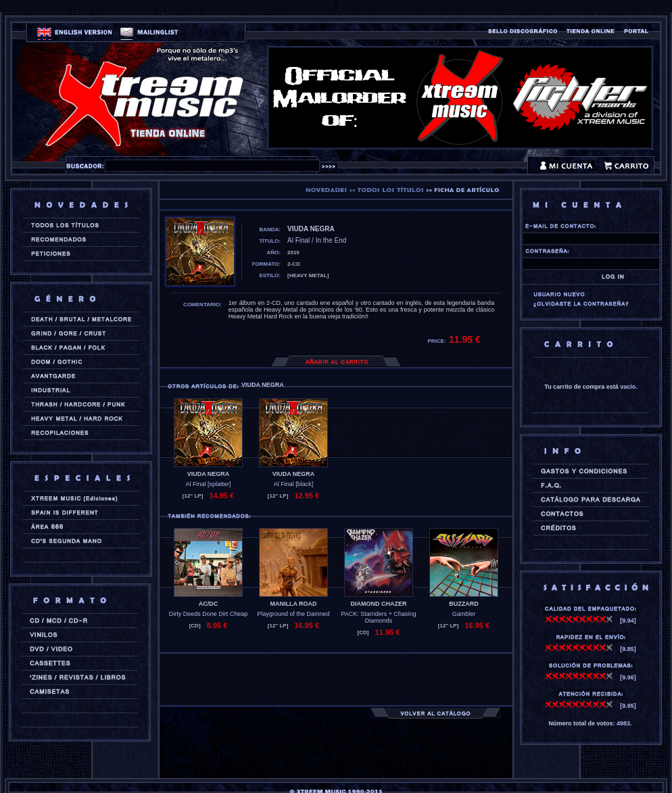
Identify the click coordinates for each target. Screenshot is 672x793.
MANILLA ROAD (293, 604)
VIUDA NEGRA (209, 474)
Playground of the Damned (293, 614)
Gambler (464, 614)
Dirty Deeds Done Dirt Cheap (209, 614)
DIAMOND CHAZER (379, 604)
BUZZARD (464, 604)
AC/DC (209, 604)
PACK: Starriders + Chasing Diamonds (378, 617)
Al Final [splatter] (208, 484)
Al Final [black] (294, 484)
